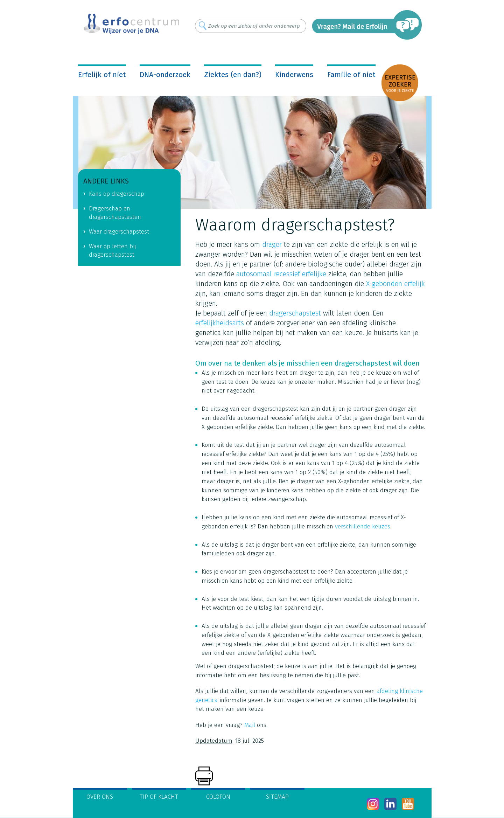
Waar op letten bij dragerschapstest (112, 251)
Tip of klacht (159, 797)
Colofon (218, 797)
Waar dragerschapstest (119, 232)
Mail (250, 725)
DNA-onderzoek (165, 75)
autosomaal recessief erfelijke (281, 274)
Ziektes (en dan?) (233, 75)
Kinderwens (294, 75)
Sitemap (277, 797)
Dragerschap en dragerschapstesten (115, 213)
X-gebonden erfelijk (395, 284)
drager (272, 244)
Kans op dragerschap (117, 194)
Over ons (100, 797)
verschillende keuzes (363, 526)
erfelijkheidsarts (220, 323)
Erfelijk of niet (102, 75)
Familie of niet (351, 75)
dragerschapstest (295, 313)
